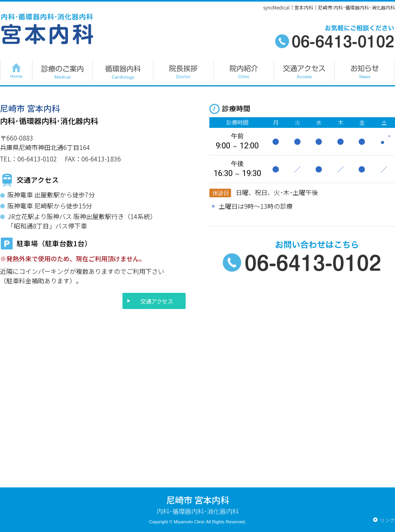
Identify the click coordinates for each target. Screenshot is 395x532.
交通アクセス (157, 301)
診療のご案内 (62, 70)
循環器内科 (123, 70)
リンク (387, 520)
